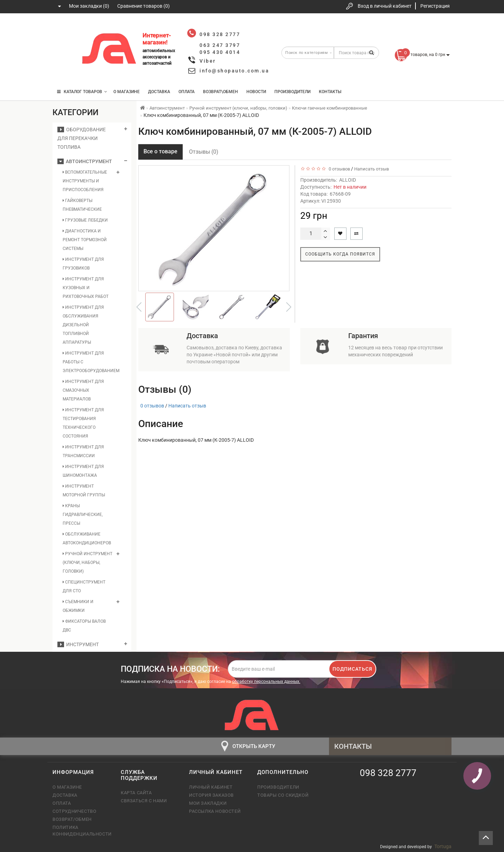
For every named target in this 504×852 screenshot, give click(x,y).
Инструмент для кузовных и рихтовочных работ (86, 288)
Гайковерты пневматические (82, 205)
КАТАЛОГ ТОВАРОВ (82, 92)
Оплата (187, 92)
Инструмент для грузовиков (83, 264)
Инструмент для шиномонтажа (83, 471)
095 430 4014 (65, 71)
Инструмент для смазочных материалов (83, 390)
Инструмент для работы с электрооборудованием (88, 362)
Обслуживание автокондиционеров (87, 539)
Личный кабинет (211, 787)
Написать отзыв (372, 169)
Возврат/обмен (72, 819)
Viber (208, 61)
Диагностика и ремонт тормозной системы (85, 240)
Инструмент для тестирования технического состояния (83, 423)
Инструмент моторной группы (84, 491)
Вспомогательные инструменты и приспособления (85, 181)
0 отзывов (338, 169)
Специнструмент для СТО (84, 586)
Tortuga (443, 846)
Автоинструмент (85, 161)
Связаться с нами (144, 801)
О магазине (127, 92)
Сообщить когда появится (340, 254)
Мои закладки (208, 803)
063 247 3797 (64, 50)
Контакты (330, 92)
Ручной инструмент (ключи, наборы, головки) (87, 563)
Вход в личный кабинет (385, 6)
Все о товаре (160, 151)
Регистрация (435, 6)
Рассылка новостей (215, 811)
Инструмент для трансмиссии (83, 451)
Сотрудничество (74, 811)
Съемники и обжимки (78, 606)
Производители (292, 92)
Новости (256, 92)
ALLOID (348, 180)
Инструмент (78, 644)
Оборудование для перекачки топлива (82, 138)
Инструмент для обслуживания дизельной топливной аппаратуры (83, 325)
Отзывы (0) (204, 152)
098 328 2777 (64, 29)
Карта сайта (136, 793)
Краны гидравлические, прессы (83, 515)
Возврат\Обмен (220, 92)
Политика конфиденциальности (81, 830)
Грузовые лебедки (85, 220)
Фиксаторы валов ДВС (84, 626)
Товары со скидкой (283, 795)
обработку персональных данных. (266, 682)
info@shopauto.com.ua (234, 71)
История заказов (211, 795)
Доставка (159, 92)
